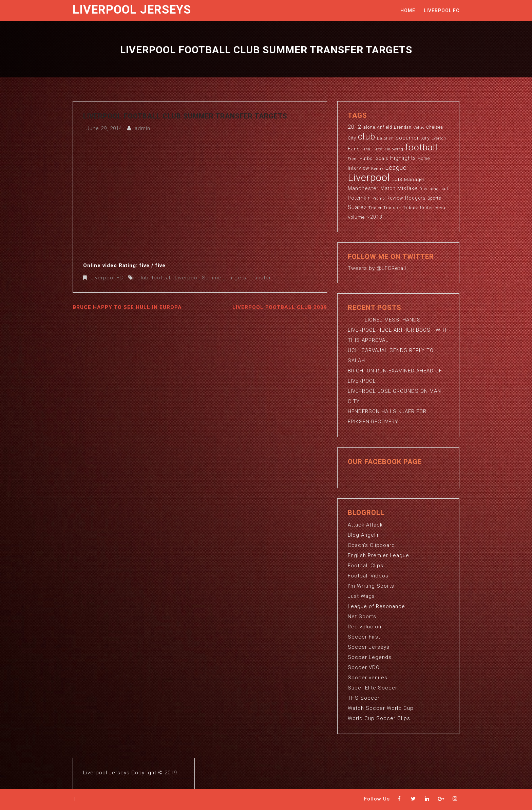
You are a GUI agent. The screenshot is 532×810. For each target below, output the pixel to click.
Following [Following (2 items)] (394, 149)
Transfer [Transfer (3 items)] (392, 208)
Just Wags (361, 596)
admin (142, 128)
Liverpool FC (442, 11)
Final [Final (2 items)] (367, 149)
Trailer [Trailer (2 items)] (375, 208)
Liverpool (187, 278)
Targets (236, 278)
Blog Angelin (364, 535)
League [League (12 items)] (396, 168)
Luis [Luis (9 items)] (397, 179)
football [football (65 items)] (421, 147)
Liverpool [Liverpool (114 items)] (369, 178)
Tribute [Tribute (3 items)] (411, 208)
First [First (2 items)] (378, 149)
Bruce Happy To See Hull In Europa (127, 307)
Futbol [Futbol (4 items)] (367, 158)
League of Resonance (376, 606)
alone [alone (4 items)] (369, 127)
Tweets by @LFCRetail (377, 268)
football (162, 278)
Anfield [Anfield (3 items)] (385, 127)
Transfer (260, 278)
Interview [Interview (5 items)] (359, 168)
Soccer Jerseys (369, 647)
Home (408, 11)
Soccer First (364, 637)
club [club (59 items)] (367, 136)
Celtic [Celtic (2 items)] (419, 127)
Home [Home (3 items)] (424, 159)
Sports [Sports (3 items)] (434, 198)
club (143, 278)
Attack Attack (365, 525)
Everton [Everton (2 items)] (439, 138)
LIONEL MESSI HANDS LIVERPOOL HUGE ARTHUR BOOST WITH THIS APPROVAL (398, 330)
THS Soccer (364, 698)
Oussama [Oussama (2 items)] (429, 189)
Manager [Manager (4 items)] (414, 179)
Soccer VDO (364, 667)
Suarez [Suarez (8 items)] (357, 207)
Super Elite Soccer (373, 688)
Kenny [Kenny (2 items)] (377, 169)
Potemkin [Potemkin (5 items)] (359, 198)
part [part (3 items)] (445, 189)
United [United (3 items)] (427, 208)
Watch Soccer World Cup (381, 708)
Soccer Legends (370, 657)
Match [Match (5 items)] (388, 188)
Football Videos (368, 576)
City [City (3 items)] (352, 138)
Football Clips (366, 566)
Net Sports (362, 616)
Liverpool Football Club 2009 (280, 307)
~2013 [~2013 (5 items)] (374, 217)
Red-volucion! (365, 627)
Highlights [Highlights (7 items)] (403, 158)
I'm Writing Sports (371, 586)
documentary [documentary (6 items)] (413, 138)
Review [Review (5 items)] (395, 198)
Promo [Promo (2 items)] (379, 198)
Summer (213, 278)
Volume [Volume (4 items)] (356, 217)
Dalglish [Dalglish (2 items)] (385, 138)
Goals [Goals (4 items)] (382, 158)
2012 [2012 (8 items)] (355, 127)
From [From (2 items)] (353, 159)
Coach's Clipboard (371, 545)
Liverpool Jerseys (132, 10)
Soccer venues (368, 678)
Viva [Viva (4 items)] (441, 208)
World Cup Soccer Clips (379, 718)
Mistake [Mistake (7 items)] (407, 188)
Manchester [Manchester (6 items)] (363, 188)
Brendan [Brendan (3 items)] (403, 127)
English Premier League (378, 555)
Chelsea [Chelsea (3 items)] (435, 127)
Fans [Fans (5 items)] (354, 149)
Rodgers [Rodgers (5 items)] (415, 198)
